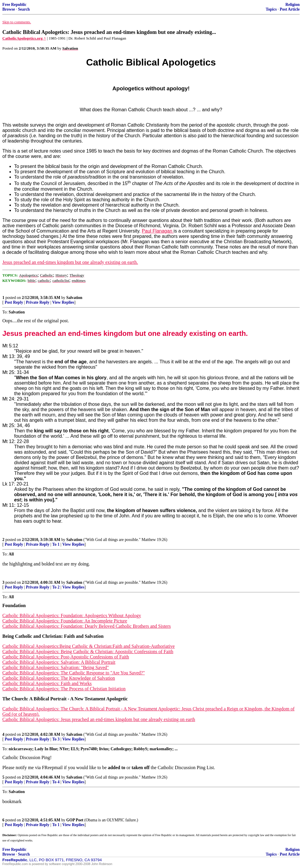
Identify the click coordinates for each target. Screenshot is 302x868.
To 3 (56, 739)
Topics (271, 9)
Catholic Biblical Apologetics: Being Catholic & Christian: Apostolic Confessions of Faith (88, 652)
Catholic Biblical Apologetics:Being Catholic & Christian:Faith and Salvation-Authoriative (88, 646)
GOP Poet (75, 820)
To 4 (56, 782)
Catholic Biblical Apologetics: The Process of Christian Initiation (64, 689)
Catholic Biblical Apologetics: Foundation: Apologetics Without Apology (72, 616)
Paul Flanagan (158, 231)
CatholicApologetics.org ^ (24, 38)
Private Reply (38, 302)
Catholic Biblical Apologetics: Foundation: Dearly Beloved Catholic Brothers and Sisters (87, 626)
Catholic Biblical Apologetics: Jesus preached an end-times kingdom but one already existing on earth (99, 719)
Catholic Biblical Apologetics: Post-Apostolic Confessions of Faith (66, 657)
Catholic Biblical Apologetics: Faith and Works (47, 683)
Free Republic (14, 5)
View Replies (63, 302)
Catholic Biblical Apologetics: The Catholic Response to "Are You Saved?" (74, 673)
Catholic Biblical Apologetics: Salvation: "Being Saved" (56, 667)
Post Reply (14, 302)
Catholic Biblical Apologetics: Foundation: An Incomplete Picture (65, 621)
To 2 (56, 587)
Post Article (290, 9)
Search (24, 9)
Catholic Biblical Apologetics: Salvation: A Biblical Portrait (59, 662)
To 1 (56, 544)
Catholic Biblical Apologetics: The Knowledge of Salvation (59, 678)
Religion (293, 5)
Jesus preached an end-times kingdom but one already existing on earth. (70, 262)
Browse (9, 9)
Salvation (74, 298)
